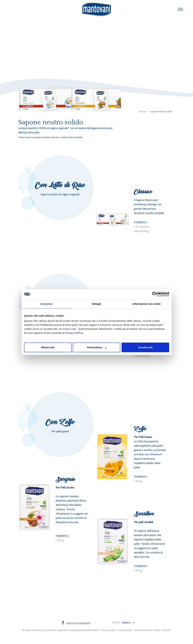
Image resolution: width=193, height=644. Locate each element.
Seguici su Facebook (76, 623)
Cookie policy (125, 630)
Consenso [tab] (46, 304)
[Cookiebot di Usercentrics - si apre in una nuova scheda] (155, 294)
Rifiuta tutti (48, 347)
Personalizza (97, 347)
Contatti (167, 630)
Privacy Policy (74, 333)
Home (142, 111)
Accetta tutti (145, 347)
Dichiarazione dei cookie (147, 630)
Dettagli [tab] (97, 304)
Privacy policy (109, 630)
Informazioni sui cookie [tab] (147, 304)
